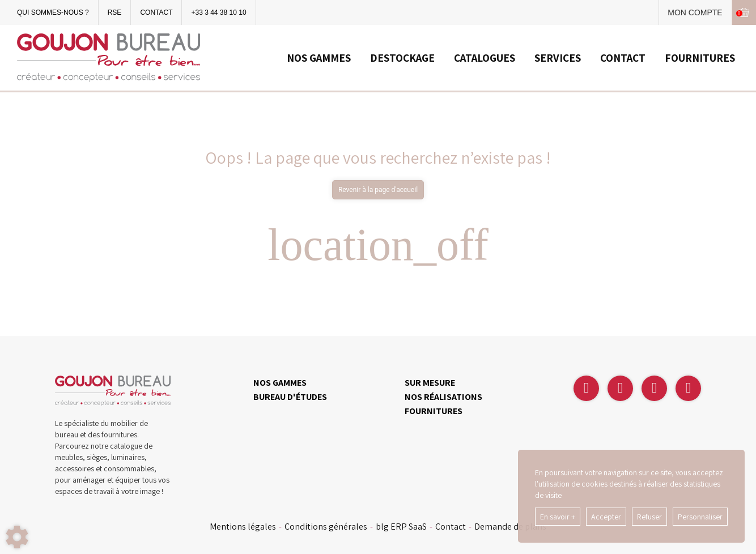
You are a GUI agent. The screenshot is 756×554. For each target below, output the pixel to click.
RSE (115, 12)
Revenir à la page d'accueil (378, 190)
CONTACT (156, 12)
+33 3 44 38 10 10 (218, 12)
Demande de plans (510, 527)
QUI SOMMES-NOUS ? (53, 12)
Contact (451, 527)
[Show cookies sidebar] (17, 537)
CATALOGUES (485, 58)
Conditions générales (326, 527)
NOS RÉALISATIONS (443, 397)
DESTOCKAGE (402, 58)
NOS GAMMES (319, 58)
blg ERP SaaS (401, 527)
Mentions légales (243, 527)
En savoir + (558, 517)
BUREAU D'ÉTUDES (290, 397)
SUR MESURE (430, 383)
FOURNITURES (700, 58)
